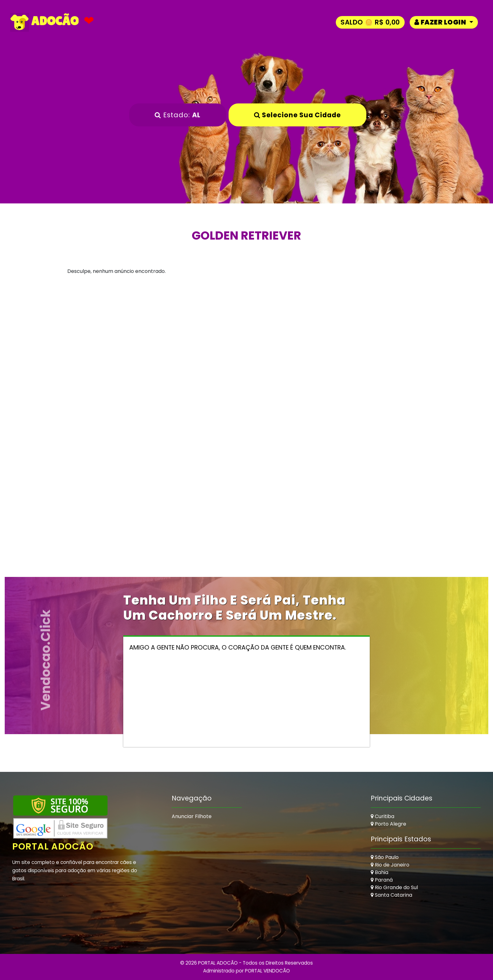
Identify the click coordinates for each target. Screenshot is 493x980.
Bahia (379, 872)
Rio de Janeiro (390, 865)
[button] (444, 22)
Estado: (178, 115)
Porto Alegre (388, 824)
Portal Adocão (53, 846)
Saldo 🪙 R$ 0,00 (370, 22)
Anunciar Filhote (192, 816)
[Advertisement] (246, 344)
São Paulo (385, 857)
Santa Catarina (391, 895)
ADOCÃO (45, 22)
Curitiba (382, 816)
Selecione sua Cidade (297, 115)
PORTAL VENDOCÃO (267, 971)
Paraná (382, 880)
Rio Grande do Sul (394, 887)
